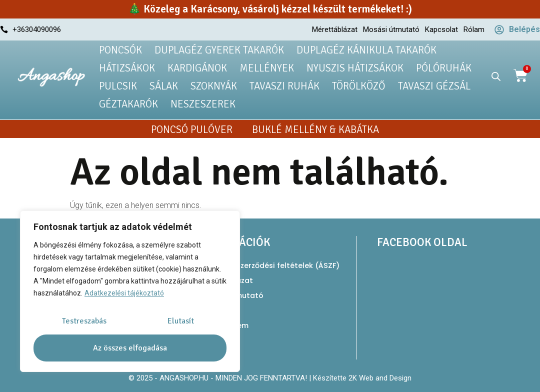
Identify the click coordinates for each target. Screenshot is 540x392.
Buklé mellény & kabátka (315, 129)
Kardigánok (197, 68)
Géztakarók (128, 104)
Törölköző (359, 86)
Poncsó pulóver (192, 129)
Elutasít (181, 321)
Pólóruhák (444, 68)
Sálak (164, 86)
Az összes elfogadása (130, 348)
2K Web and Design (380, 378)
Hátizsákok (127, 68)
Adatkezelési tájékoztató (124, 293)
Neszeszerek (203, 104)
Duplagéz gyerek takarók (219, 50)
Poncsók (120, 50)
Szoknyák (214, 86)
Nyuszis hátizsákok (355, 68)
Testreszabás (84, 321)
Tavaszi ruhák (284, 86)
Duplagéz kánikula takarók (366, 50)
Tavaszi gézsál (434, 86)
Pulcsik (118, 86)
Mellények (267, 68)
